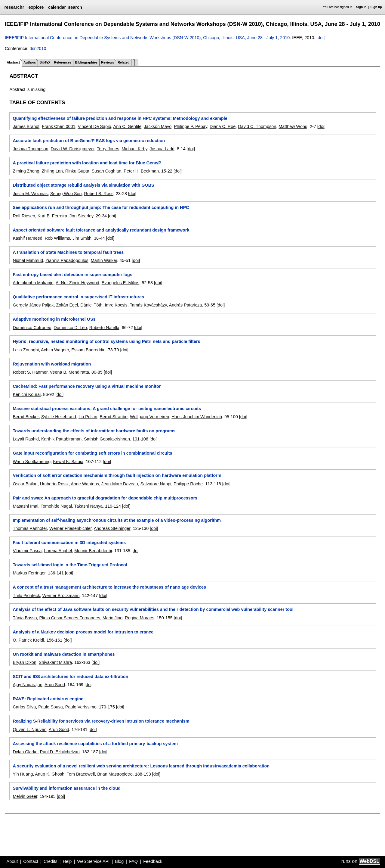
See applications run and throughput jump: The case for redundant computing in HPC (101, 207)
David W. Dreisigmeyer (73, 149)
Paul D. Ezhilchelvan (60, 752)
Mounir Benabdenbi (93, 551)
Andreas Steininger (112, 528)
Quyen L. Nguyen (29, 730)
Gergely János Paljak (33, 305)
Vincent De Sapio (94, 126)
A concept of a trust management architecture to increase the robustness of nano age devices (109, 587)
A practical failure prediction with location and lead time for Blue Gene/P (87, 163)
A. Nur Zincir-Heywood (77, 283)
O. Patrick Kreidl (28, 640)
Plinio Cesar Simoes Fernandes (69, 618)
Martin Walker (104, 260)
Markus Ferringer (29, 573)
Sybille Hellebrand (59, 417)
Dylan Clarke (25, 752)
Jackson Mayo (158, 126)
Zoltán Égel (67, 305)
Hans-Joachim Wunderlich (197, 417)
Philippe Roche (188, 484)
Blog (119, 861)
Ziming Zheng (26, 171)
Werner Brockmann (61, 596)
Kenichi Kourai (27, 394)
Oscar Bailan (25, 484)
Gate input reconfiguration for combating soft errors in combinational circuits (92, 453)
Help (67, 861)
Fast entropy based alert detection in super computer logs (72, 275)
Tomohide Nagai (56, 506)
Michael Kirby (134, 149)
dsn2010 (38, 48)
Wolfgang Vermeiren (149, 417)
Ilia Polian (88, 417)
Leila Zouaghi (26, 350)
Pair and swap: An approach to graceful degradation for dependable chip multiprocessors (105, 498)
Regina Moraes (140, 618)
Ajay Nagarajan (27, 685)
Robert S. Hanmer (30, 372)
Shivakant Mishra (55, 662)
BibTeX (45, 62)
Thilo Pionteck (26, 596)
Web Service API (93, 861)
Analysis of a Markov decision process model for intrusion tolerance (83, 632)
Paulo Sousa (51, 707)
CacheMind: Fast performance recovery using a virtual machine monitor (87, 386)
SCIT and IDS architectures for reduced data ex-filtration (70, 677)
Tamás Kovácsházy (148, 305)
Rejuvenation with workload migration (52, 364)
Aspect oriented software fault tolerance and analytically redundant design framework (101, 230)
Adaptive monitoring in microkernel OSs (54, 319)
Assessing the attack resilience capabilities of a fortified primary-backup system (95, 744)
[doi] (320, 38)
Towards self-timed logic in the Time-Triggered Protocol (70, 565)
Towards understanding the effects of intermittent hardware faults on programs (94, 431)
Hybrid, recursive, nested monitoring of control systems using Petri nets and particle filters (106, 341)
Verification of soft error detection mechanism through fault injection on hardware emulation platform (117, 475)
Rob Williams (57, 238)
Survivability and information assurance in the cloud (66, 788)
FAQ (133, 861)
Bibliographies (86, 62)
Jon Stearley (81, 216)
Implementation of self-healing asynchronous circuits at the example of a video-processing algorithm (117, 520)
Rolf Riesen (24, 216)
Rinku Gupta (77, 171)
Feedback (153, 861)
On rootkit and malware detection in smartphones (64, 654)
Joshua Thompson (30, 149)
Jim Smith (82, 238)
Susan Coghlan (106, 171)
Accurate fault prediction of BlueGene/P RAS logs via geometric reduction (89, 141)
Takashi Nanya (88, 506)
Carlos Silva (24, 707)
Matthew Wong (293, 126)
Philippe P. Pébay (191, 126)
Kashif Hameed (27, 238)
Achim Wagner (55, 350)
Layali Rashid (26, 439)
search (75, 7)
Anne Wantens (85, 484)
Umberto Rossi (54, 484)
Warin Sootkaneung (32, 462)
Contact (31, 861)
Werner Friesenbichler (71, 528)
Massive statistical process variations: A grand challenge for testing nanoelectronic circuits (107, 409)
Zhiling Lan (52, 171)
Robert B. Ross (99, 194)
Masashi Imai (25, 506)
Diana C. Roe (223, 126)
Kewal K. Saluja (68, 462)
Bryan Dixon (24, 662)
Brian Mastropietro (115, 774)
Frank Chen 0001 (59, 126)
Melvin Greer (25, 796)
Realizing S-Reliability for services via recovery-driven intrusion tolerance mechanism (101, 721)
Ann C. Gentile (128, 126)
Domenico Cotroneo (32, 328)
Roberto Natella (104, 328)
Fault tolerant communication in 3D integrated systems (69, 543)
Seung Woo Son (66, 194)
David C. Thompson (257, 126)
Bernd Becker (26, 417)
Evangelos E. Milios (121, 283)
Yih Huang (23, 774)
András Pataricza (186, 305)
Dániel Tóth (91, 305)
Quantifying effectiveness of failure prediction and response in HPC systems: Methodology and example (120, 118)
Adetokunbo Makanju (33, 283)
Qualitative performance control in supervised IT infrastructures (78, 297)
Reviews (108, 62)
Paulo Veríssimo (81, 707)
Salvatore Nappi (156, 484)
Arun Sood (55, 685)
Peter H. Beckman (141, 171)
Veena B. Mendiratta (69, 372)
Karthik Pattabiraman (61, 439)
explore (36, 7)
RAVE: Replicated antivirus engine (48, 699)
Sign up (376, 7)
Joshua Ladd (162, 149)
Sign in (361, 7)
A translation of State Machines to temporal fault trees (68, 252)
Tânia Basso (25, 618)
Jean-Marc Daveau (120, 484)
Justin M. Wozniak (30, 194)
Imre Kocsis (116, 305)
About (12, 861)
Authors (30, 62)
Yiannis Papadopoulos (67, 260)
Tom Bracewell (81, 774)
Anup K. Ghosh (50, 774)
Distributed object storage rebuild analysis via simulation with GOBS (83, 185)
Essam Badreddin (88, 350)
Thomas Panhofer (30, 528)
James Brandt (26, 126)
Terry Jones (108, 149)
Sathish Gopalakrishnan (107, 439)
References (63, 62)
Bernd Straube (114, 417)
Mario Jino (112, 618)
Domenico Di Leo (70, 328)
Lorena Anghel (58, 551)
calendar (57, 7)
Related (123, 62)
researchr (14, 7)
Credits (51, 861)
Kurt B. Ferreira (52, 216)
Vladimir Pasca (27, 551)
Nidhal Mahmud (28, 260)
